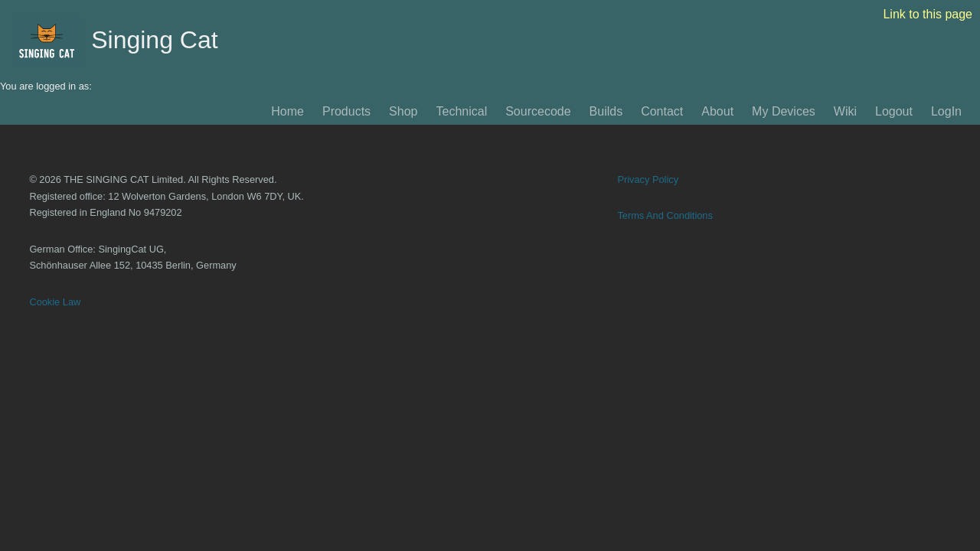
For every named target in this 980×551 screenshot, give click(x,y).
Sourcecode (538, 111)
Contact (662, 111)
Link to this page (928, 14)
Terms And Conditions (665, 215)
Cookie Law (55, 302)
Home (287, 111)
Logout (894, 111)
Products (346, 111)
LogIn (946, 111)
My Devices (784, 111)
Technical (461, 111)
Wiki (845, 111)
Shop (403, 111)
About (717, 111)
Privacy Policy (648, 179)
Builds (606, 111)
